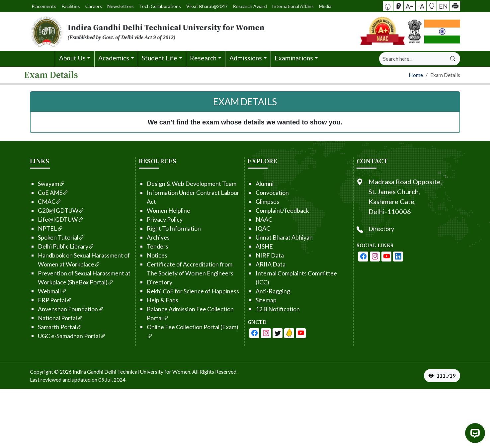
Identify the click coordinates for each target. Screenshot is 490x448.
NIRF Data (263, 254)
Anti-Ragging (267, 290)
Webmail (46, 290)
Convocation (266, 191)
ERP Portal (49, 299)
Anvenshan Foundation (65, 308)
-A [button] (421, 6)
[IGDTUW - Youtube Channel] (271, 332)
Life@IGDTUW (54, 218)
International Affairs (260, 6)
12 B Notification (271, 308)
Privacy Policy (158, 218)
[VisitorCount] (450, 374)
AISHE (258, 245)
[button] (396, 6)
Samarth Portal (54, 326)
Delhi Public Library (60, 245)
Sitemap (260, 299)
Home (416, 74)
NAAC (258, 218)
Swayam (45, 182)
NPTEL (44, 227)
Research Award (231, 6)
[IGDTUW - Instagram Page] (381, 255)
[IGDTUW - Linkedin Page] (283, 332)
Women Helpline (162, 209)
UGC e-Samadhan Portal (66, 335)
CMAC (43, 200)
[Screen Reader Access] (404, 6)
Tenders (151, 245)
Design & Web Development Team (185, 182)
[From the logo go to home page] (172, 32)
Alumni (258, 182)
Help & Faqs (156, 299)
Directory (153, 281)
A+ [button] (413, 6)
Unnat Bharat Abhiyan (278, 236)
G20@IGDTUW (55, 209)
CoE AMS (47, 191)
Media (281, 6)
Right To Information (167, 227)
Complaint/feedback (276, 209)
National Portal (54, 317)
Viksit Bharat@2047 (201, 6)
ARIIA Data (264, 263)
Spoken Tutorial (55, 236)
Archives (152, 236)
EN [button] (438, 6)
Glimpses (261, 200)
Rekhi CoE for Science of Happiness (187, 290)
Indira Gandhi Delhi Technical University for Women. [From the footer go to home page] (132, 370)
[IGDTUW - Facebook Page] (248, 332)
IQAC (257, 227)
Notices (151, 254)
